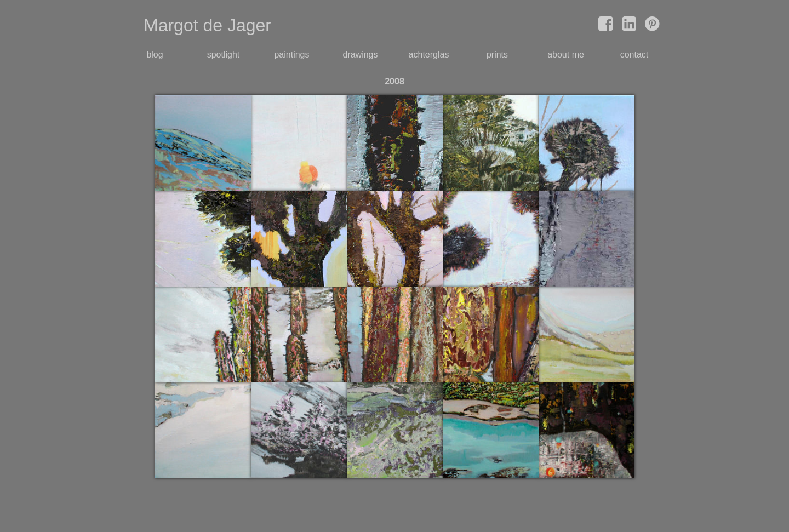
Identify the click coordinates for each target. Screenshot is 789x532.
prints (497, 55)
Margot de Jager (207, 25)
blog (155, 55)
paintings (291, 55)
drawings (360, 55)
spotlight (224, 55)
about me (566, 55)
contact (634, 55)
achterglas (429, 55)
